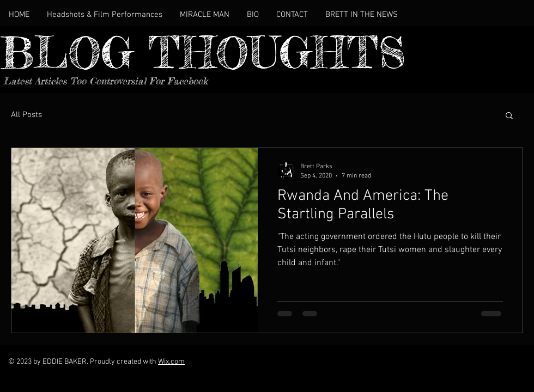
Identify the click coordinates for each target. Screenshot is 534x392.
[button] (509, 116)
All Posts (26, 115)
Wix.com (171, 362)
